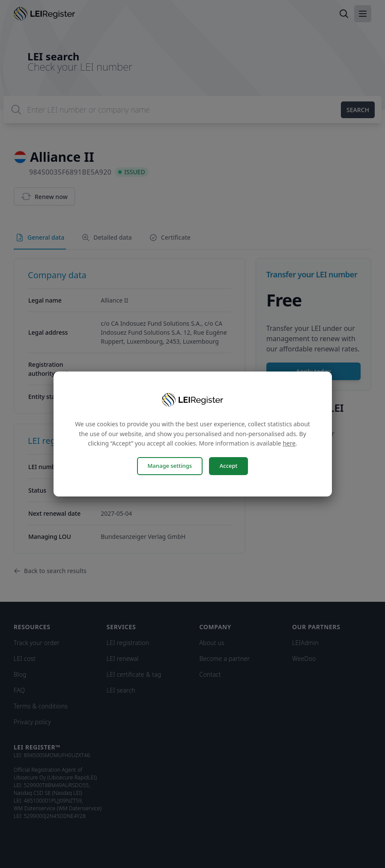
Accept (229, 466)
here (289, 444)
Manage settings (169, 466)
